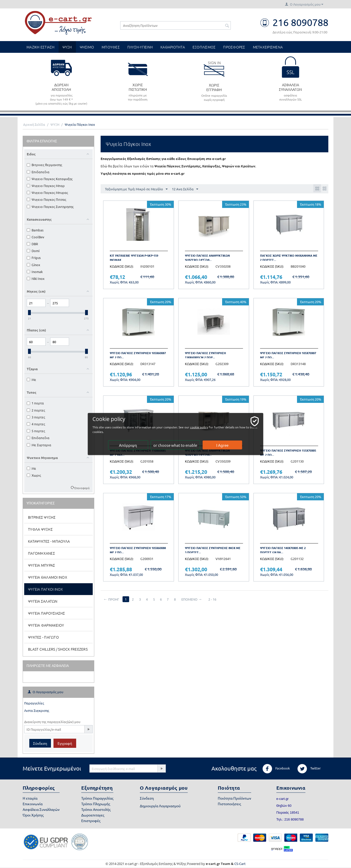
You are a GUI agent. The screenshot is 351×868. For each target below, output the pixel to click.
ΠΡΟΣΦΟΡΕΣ (234, 47)
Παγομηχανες (42, 553)
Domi (33, 251)
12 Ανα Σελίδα (185, 189)
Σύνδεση (40, 743)
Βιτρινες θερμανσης (44, 165)
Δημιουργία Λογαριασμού (160, 806)
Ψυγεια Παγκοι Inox (46, 589)
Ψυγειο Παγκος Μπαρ (46, 186)
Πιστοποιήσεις (229, 804)
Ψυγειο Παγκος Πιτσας (46, 199)
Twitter (309, 769)
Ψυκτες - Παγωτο (43, 637)
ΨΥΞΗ (67, 47)
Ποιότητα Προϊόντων (234, 798)
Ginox (33, 265)
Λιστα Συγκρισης (37, 710)
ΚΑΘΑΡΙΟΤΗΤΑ (173, 47)
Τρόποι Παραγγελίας (97, 798)
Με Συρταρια (39, 445)
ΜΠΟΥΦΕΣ (111, 47)
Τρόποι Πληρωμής (96, 804)
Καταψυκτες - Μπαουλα (49, 541)
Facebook (276, 769)
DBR (32, 244)
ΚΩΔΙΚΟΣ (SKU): (122, 266)
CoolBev (36, 237)
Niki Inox (36, 278)
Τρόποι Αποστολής (96, 809)
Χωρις (34, 475)
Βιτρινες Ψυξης (42, 517)
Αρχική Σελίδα (34, 124)
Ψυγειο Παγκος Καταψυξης (50, 179)
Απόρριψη (129, 445)
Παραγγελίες (34, 703)
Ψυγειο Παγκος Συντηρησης (50, 207)
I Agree (223, 445)
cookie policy (208, 427)
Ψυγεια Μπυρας (42, 565)
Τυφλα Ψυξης (40, 529)
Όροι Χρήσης (33, 815)
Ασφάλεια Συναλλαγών (41, 809)
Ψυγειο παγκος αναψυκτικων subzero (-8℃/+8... (207, 258)
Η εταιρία (30, 798)
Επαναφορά (82, 488)
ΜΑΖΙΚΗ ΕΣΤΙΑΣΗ (41, 47)
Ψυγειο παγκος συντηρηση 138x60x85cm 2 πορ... (205, 355)
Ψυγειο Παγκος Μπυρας (47, 193)
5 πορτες (36, 431)
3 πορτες (36, 417)
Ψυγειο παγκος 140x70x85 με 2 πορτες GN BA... (283, 550)
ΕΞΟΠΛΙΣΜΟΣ (204, 47)
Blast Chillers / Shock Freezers (58, 649)
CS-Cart (240, 864)
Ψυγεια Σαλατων (43, 601)
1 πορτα (35, 403)
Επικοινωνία (33, 804)
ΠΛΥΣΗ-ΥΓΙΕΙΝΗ (140, 47)
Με (31, 380)
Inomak (35, 272)
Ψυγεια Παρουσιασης (47, 613)
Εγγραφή (65, 743)
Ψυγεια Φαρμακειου (46, 625)
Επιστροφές (91, 821)
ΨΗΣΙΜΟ (87, 47)
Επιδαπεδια (38, 172)
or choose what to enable (176, 445)
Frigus (34, 258)
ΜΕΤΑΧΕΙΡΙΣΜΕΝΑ (268, 47)
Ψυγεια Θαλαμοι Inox (48, 577)
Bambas (35, 230)
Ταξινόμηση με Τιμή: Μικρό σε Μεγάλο (136, 189)
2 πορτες (36, 410)
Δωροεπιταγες (93, 815)
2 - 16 (216, 599)
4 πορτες (36, 424)
